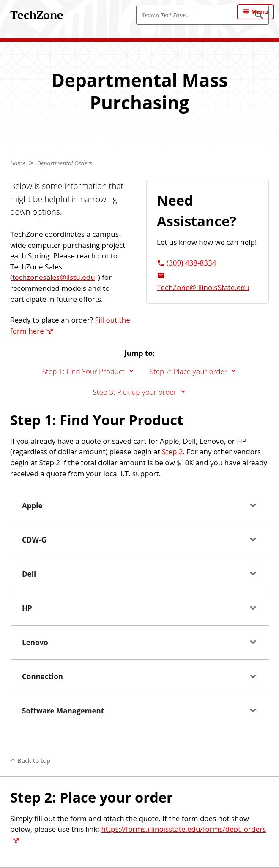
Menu (260, 12)
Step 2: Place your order (189, 371)
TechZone (37, 15)
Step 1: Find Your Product (83, 371)
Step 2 (172, 452)
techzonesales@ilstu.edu (54, 277)
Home (18, 163)
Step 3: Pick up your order (134, 392)
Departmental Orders (64, 163)
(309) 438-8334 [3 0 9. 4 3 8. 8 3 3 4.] (191, 263)
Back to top (34, 760)
